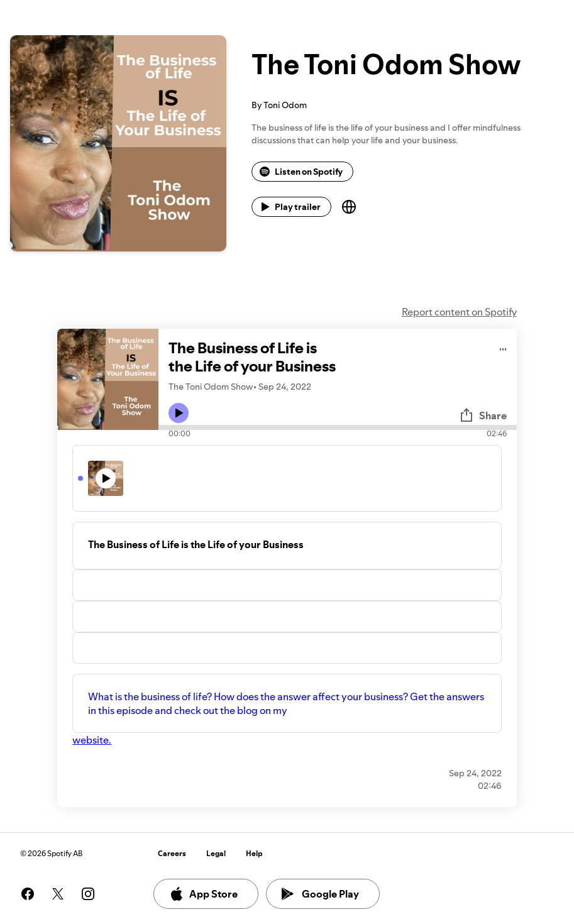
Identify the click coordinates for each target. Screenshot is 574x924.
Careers (172, 853)
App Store (203, 894)
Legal (216, 853)
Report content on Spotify (459, 312)
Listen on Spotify (301, 172)
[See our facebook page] (28, 894)
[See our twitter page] (58, 894)
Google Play (320, 894)
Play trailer (290, 207)
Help (254, 853)
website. (92, 740)
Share (483, 415)
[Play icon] (179, 413)
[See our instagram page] (88, 894)
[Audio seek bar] (337, 427)
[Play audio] (503, 347)
